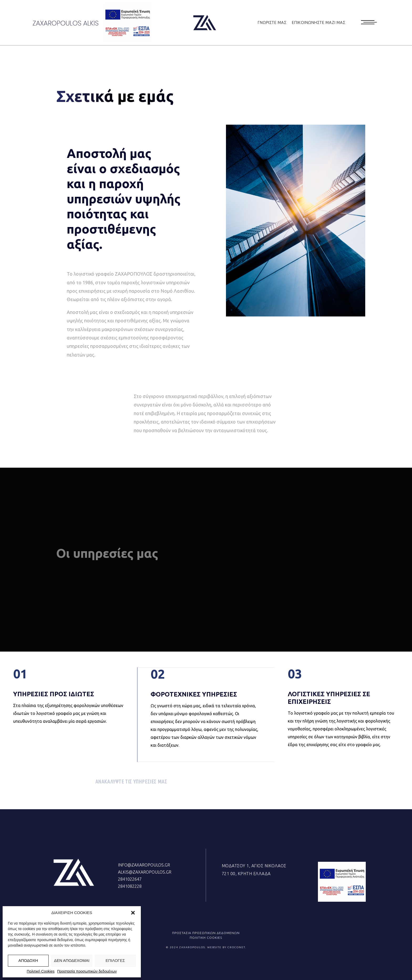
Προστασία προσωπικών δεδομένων (87, 971)
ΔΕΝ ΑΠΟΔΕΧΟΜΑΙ (72, 960)
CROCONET (236, 947)
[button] (133, 913)
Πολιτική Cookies (41, 971)
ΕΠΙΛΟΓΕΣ (115, 960)
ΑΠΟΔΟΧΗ (28, 960)
